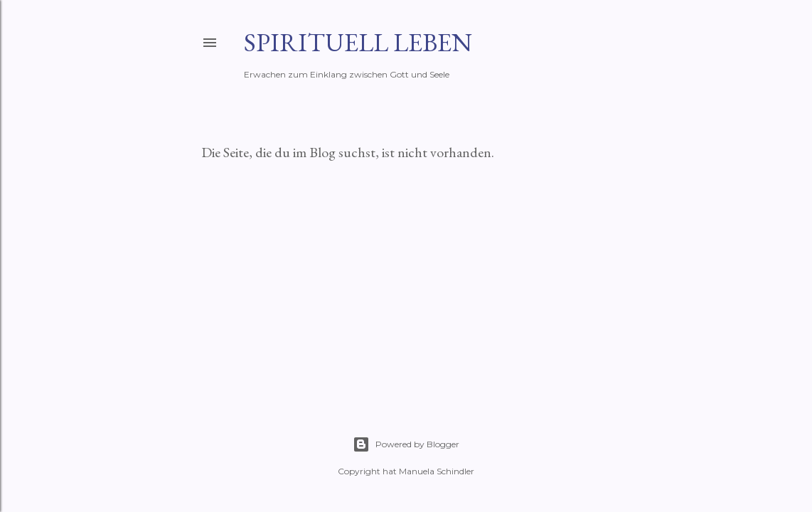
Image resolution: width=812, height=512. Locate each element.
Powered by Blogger (406, 444)
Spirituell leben (358, 42)
